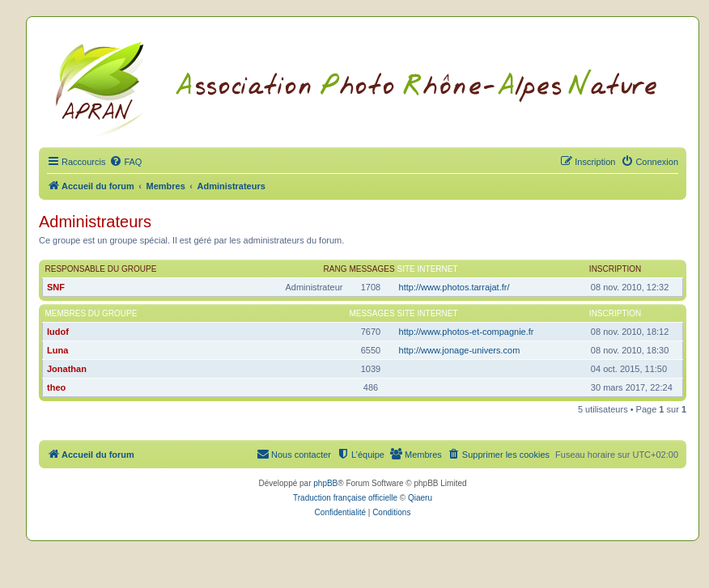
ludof (58, 332)
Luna (57, 350)
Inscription (615, 269)
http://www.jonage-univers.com (460, 350)
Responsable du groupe (101, 269)
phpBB (325, 483)
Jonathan (67, 369)
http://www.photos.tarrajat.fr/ (454, 287)
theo (56, 387)
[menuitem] (125, 162)
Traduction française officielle (345, 498)
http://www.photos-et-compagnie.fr (467, 332)
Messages (371, 269)
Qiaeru (420, 498)
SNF (56, 287)
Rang (335, 269)
